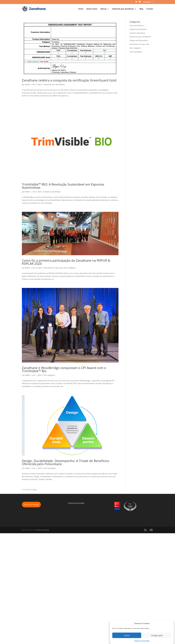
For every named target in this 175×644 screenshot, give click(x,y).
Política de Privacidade (76, 503)
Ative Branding (43, 530)
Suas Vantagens (50, 468)
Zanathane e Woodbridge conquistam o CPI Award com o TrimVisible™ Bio (64, 369)
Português (147, 2)
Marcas (103, 9)
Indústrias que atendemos (123, 9)
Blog (141, 9)
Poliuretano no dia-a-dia (53, 268)
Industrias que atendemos (54, 84)
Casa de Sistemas (137, 25)
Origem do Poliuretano (139, 40)
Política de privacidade (142, 641)
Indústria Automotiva (52, 192)
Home (81, 9)
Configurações (157, 635)
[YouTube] (140, 2)
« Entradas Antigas (29, 490)
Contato (150, 9)
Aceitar (127, 635)
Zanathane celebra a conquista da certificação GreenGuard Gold (69, 80)
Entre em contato (31, 504)
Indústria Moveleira (137, 33)
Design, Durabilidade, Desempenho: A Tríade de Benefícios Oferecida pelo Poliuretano (66, 462)
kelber (28, 84)
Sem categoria (70, 268)
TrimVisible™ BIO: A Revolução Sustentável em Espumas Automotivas (63, 186)
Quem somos (92, 9)
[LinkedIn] (136, 2)
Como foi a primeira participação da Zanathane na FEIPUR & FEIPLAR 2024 (66, 262)
